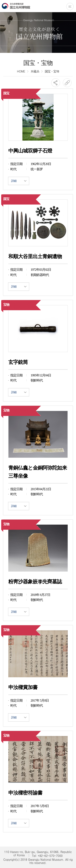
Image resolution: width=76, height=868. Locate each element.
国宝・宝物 (52, 71)
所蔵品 (35, 71)
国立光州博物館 (16, 6)
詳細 (19, 181)
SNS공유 (56, 83)
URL (67, 83)
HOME (21, 71)
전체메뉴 (70, 6)
